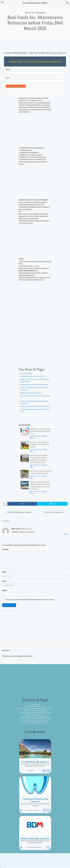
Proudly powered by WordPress (27, 860)
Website (5, 590)
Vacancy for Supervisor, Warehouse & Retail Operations (35, 719)
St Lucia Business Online (35, 3)
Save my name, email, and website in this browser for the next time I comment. (30, 600)
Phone (8, 69)
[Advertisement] (35, 131)
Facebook (52, 858)
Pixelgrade (48, 860)
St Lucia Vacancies (26, 373)
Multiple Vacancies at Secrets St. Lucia (33, 376)
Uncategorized (40, 13)
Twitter (59, 858)
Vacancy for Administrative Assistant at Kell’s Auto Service (35, 712)
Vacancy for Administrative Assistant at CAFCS (35, 406)
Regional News (34, 436)
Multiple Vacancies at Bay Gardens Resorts (34, 385)
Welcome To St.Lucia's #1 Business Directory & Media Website (35, 708)
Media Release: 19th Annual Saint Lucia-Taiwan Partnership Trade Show (40, 431)
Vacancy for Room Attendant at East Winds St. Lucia (35, 723)
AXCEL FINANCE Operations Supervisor (19, 512)
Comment (6, 549)
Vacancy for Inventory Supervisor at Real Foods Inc (35, 717)
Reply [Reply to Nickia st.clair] (66, 534)
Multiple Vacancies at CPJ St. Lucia (31, 393)
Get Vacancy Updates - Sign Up (16, 86)
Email (8, 78)
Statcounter (4, 867)
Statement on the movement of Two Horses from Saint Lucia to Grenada (39, 445)
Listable (41, 860)
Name (5, 572)
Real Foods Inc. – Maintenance (54, 512)
